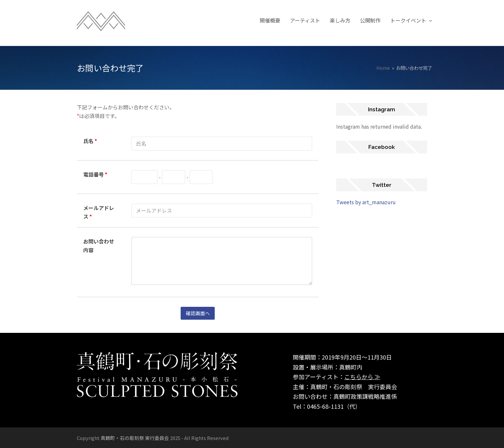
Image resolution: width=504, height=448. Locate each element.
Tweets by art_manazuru (366, 202)
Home (383, 68)
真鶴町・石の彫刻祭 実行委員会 (135, 438)
